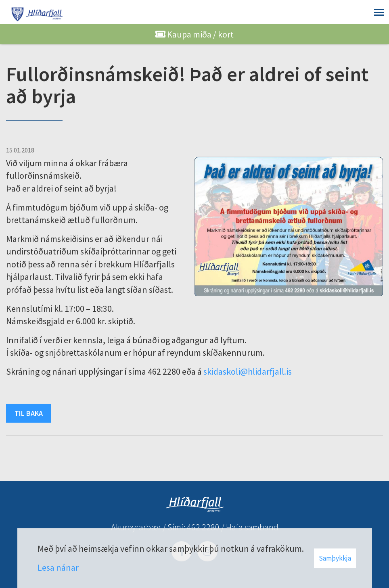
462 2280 (203, 527)
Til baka (29, 413)
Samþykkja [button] (335, 558)
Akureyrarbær (136, 527)
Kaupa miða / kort (194, 34)
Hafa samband (252, 527)
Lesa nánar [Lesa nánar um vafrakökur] (58, 567)
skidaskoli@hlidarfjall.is (248, 371)
